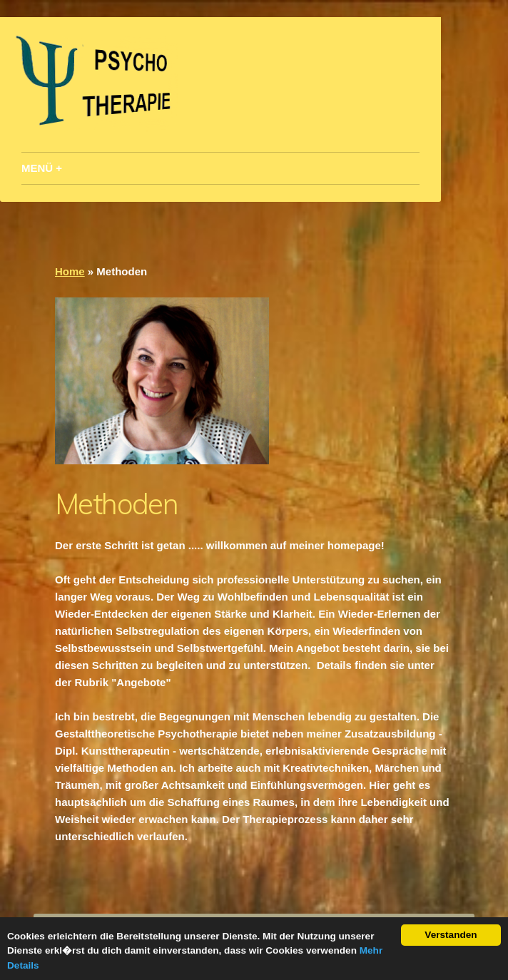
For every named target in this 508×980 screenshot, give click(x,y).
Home (70, 271)
